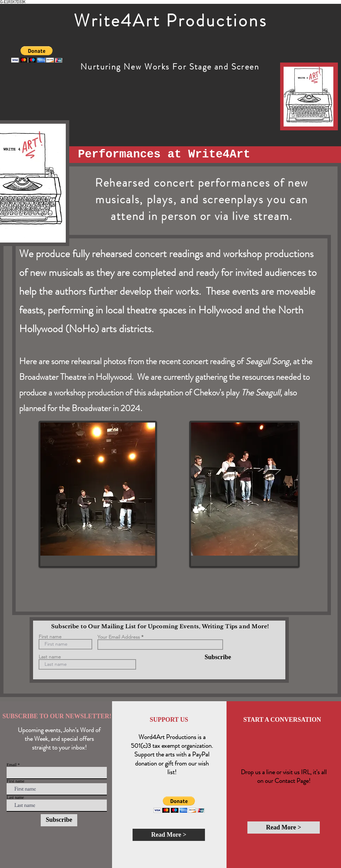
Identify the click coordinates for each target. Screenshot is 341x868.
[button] (37, 54)
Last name (50, 657)
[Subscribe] (213, 657)
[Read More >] (169, 835)
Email (12, 765)
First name (50, 637)
